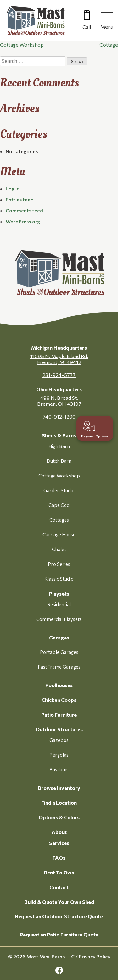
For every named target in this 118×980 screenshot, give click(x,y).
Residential (59, 604)
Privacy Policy (94, 956)
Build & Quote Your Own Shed (59, 902)
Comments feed (24, 210)
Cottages (59, 520)
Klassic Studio (59, 579)
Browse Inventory (59, 788)
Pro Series (59, 564)
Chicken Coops (59, 700)
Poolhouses (59, 685)
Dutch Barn (59, 461)
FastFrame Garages (59, 667)
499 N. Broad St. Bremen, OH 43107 (59, 401)
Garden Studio (59, 490)
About (59, 832)
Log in (13, 188)
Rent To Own (59, 872)
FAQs (59, 858)
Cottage (109, 45)
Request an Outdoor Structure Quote (59, 916)
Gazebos (59, 740)
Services (59, 843)
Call (87, 27)
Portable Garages (59, 652)
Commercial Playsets (59, 619)
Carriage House (59, 534)
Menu (107, 26)
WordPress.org (23, 221)
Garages (59, 637)
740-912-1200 (59, 417)
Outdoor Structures (59, 729)
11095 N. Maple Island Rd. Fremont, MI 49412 (59, 359)
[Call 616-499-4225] (87, 21)
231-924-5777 (59, 375)
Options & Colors (59, 817)
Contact (59, 887)
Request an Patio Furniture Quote (59, 934)
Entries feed (20, 199)
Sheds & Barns (59, 435)
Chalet (59, 549)
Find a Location (59, 803)
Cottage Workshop (22, 45)
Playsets (59, 594)
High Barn (59, 446)
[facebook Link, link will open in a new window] (59, 970)
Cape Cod (59, 505)
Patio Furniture (59, 714)
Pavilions (59, 769)
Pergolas (59, 755)
